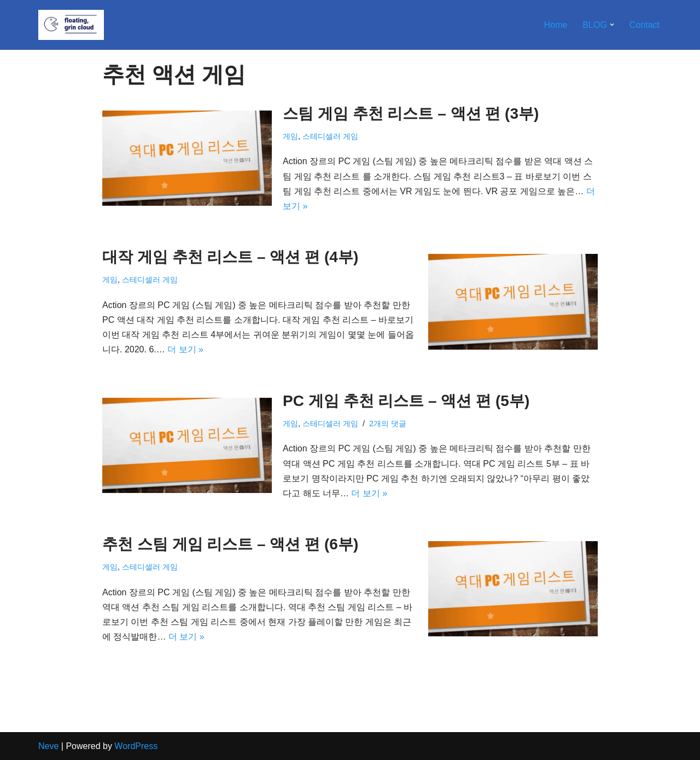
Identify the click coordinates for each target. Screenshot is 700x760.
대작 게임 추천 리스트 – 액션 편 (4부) (230, 257)
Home (556, 25)
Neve (48, 746)
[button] (612, 25)
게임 (290, 136)
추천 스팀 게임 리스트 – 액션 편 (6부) (230, 544)
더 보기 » (185, 349)
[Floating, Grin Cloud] (71, 25)
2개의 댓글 (388, 423)
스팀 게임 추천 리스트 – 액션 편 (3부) (411, 114)
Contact (644, 25)
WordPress (136, 746)
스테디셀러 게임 (330, 136)
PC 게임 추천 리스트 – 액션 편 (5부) (406, 401)
